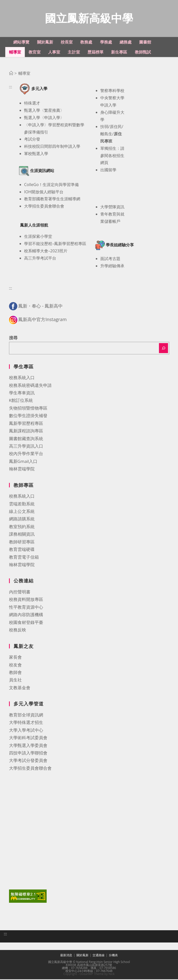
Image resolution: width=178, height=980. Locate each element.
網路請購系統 (22, 520)
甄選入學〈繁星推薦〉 (44, 111)
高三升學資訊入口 (26, 447)
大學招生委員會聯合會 (44, 207)
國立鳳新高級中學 (89, 18)
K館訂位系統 (21, 401)
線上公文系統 (22, 512)
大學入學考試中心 (26, 731)
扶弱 (104, 127)
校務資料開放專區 (26, 600)
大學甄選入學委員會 (28, 746)
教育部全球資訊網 (26, 716)
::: (7, 41)
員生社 (15, 681)
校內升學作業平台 (26, 454)
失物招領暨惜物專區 (28, 409)
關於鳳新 (82, 956)
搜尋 (13, 338)
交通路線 (99, 956)
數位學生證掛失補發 (28, 416)
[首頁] (11, 74)
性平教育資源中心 (26, 608)
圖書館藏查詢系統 (26, 439)
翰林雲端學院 (22, 469)
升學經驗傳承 (112, 267)
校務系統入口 (22, 378)
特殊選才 (32, 104)
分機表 (113, 956)
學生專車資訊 (22, 393)
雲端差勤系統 (22, 505)
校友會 (15, 666)
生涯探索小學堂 (38, 237)
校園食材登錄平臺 (26, 623)
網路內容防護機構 (26, 615)
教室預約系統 (22, 527)
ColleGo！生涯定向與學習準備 (51, 185)
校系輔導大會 (36, 252)
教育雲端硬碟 (22, 550)
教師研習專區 (22, 543)
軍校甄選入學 (36, 154)
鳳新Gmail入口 (23, 462)
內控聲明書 (20, 593)
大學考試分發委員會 (28, 761)
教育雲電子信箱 (24, 558)
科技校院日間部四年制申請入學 (52, 147)
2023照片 (59, 252)
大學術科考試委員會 (28, 738)
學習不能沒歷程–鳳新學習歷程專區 (55, 244)
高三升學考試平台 (40, 259)
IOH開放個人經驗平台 (44, 193)
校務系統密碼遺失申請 (30, 386)
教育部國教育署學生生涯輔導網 (52, 200)
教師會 (15, 673)
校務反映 (18, 631)
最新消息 (66, 956)
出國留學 (108, 171)
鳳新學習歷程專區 (26, 424)
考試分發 (32, 140)
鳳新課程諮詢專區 (26, 431)
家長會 (15, 658)
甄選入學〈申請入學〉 (44, 118)
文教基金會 (20, 688)
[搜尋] (163, 349)
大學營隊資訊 (112, 208)
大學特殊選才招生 (26, 723)
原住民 (116, 127)
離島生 (106, 135)
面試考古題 (110, 259)
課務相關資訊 (22, 535)
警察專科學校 (112, 91)
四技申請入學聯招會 (28, 754)
